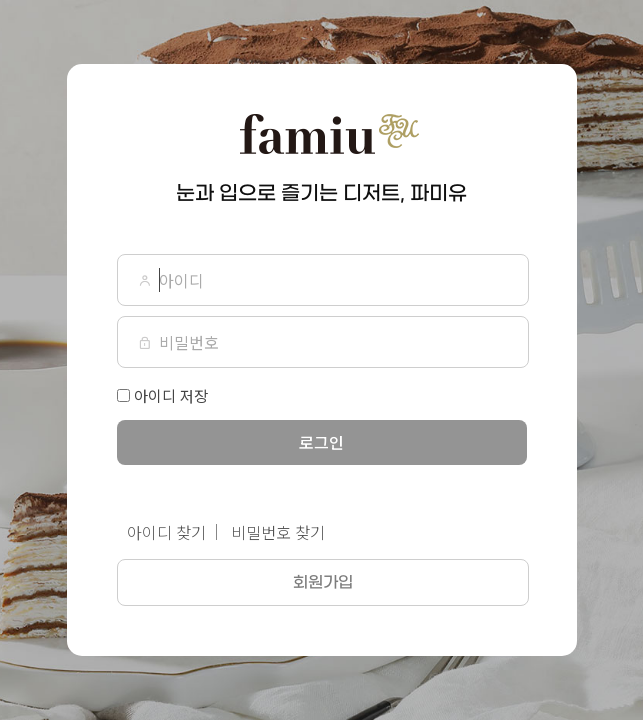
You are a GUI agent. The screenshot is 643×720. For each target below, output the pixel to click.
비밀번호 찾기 (278, 532)
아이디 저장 (171, 395)
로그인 (321, 442)
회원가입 (323, 582)
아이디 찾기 (166, 532)
